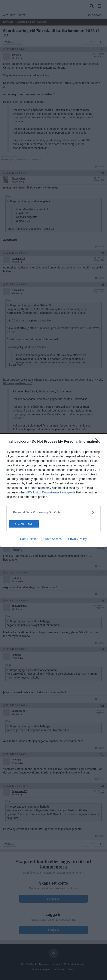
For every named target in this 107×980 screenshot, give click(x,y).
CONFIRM (24, 524)
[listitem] (53, 512)
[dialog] (53, 490)
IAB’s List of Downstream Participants (50, 492)
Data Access (53, 539)
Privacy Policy (78, 539)
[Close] (99, 442)
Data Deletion (29, 539)
